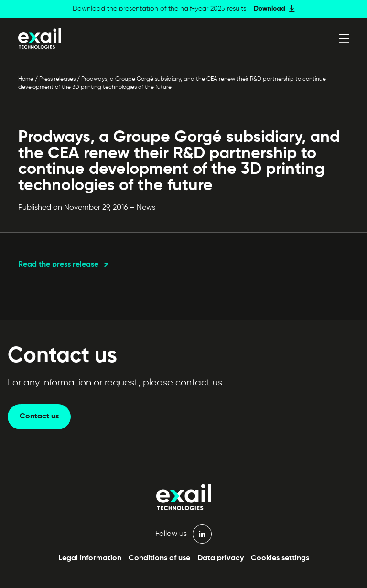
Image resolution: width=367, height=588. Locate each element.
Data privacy (221, 558)
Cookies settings (280, 558)
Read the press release (58, 265)
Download (270, 9)
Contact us (39, 417)
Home (26, 79)
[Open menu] (344, 38)
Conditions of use (159, 558)
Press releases (57, 79)
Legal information (90, 558)
